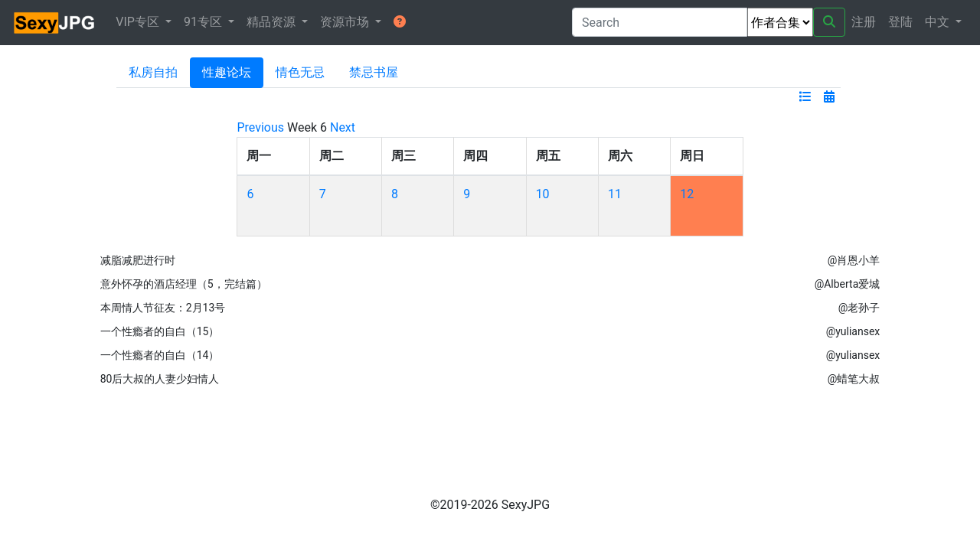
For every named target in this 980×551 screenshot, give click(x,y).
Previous (260, 127)
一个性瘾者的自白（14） (160, 355)
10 (543, 194)
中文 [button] (939, 22)
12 (687, 194)
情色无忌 (300, 72)
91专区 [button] (204, 22)
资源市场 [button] (346, 22)
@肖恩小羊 (854, 260)
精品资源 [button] (273, 22)
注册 (864, 22)
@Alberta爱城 (848, 284)
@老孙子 (859, 308)
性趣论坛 (227, 72)
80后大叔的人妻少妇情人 (160, 379)
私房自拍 (153, 72)
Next (343, 127)
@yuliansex (853, 331)
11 (615, 194)
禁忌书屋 (374, 72)
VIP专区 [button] (139, 22)
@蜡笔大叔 (854, 379)
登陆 (900, 22)
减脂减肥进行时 (138, 260)
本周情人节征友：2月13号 (163, 308)
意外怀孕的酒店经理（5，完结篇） (184, 284)
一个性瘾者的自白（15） (160, 331)
